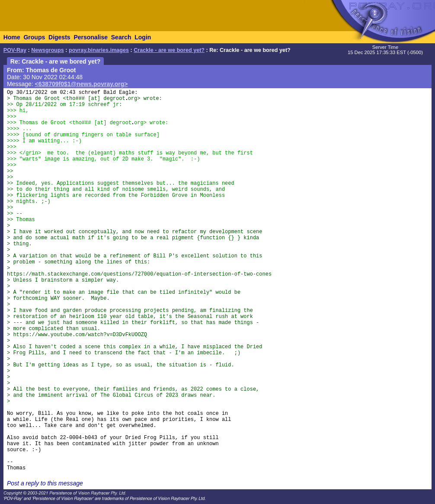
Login (143, 37)
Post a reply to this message (45, 483)
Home (12, 37)
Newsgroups (48, 50)
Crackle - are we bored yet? (169, 50)
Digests (59, 37)
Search (121, 37)
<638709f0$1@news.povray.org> (82, 84)
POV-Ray (15, 50)
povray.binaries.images (99, 50)
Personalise (91, 37)
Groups (34, 37)
